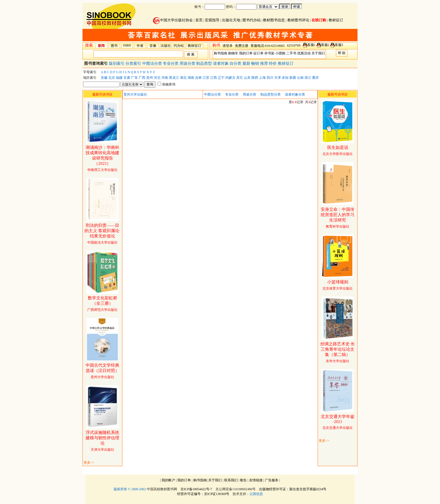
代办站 (179, 46)
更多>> (89, 463)
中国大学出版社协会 (173, 20)
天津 (278, 78)
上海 (262, 78)
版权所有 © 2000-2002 (130, 489)
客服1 (311, 45)
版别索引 (117, 63)
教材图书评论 (298, 20)
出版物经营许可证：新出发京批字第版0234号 (293, 489)
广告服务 (272, 480)
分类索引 (134, 63)
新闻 (101, 46)
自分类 (236, 63)
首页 (199, 20)
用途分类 (188, 63)
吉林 (198, 78)
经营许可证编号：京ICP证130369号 (203, 494)
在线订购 (319, 20)
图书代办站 (252, 20)
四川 (270, 78)
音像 (153, 46)
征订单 (258, 53)
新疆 (293, 78)
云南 (300, 78)
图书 (114, 46)
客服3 (339, 45)
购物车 (233, 53)
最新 (247, 63)
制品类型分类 (271, 94)
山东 (247, 78)
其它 (240, 78)
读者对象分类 (295, 94)
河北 (157, 78)
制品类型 (205, 63)
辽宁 (221, 78)
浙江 (308, 78)
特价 (273, 63)
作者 (140, 46)
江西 (214, 78)
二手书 (291, 53)
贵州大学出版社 (102, 371)
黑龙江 (174, 78)
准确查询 (166, 84)
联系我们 (231, 480)
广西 (142, 78)
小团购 (280, 53)
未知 (285, 78)
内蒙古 (230, 78)
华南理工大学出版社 (102, 159)
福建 (119, 78)
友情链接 (256, 480)
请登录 (228, 46)
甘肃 (127, 78)
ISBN (127, 45)
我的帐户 (168, 480)
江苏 (206, 78)
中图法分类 (153, 63)
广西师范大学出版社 (102, 304)
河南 (165, 78)
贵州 (150, 78)
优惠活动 (304, 53)
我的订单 (246, 53)
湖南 (191, 78)
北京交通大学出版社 (338, 422)
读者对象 (221, 63)
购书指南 (221, 53)
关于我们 (318, 53)
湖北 (183, 78)
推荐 (265, 63)
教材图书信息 (274, 20)
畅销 (256, 63)
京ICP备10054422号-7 (196, 489)
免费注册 (242, 46)
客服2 (325, 45)
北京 (112, 78)
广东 (134, 78)
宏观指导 (212, 20)
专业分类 (171, 63)
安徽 (104, 78)
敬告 (243, 480)
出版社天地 (231, 20)
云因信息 (256, 494)
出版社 (166, 46)
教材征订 (336, 20)
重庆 (315, 78)
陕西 (255, 78)
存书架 (269, 53)
